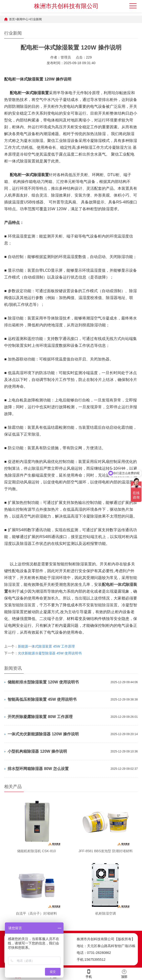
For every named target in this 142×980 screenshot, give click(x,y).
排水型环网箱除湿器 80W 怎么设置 (38, 769)
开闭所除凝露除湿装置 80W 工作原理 (40, 717)
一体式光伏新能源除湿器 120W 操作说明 (43, 734)
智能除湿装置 (24, 605)
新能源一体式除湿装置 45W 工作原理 (46, 646)
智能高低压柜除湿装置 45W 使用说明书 (42, 699)
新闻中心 (22, 19)
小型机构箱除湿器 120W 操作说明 (37, 751)
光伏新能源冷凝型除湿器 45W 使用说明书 (50, 653)
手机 (89, 974)
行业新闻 (36, 19)
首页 (12, 19)
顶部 (124, 974)
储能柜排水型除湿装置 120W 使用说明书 (43, 682)
